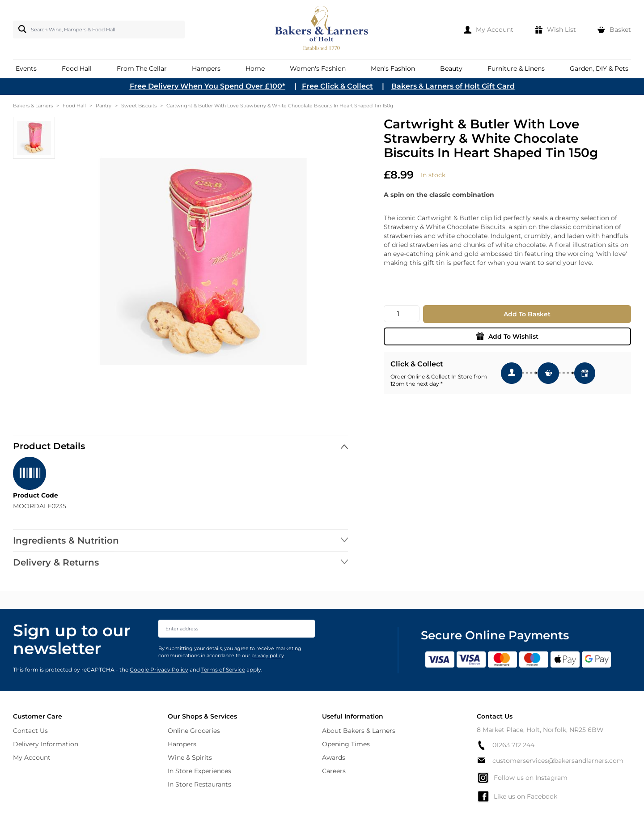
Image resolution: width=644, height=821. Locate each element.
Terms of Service (223, 670)
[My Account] (489, 30)
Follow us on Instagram (522, 778)
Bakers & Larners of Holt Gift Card (453, 86)
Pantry (104, 106)
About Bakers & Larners (359, 731)
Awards (334, 757)
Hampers (182, 744)
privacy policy (268, 655)
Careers (334, 771)
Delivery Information (46, 744)
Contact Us (30, 731)
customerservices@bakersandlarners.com (550, 761)
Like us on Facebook (517, 796)
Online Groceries (194, 731)
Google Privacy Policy (159, 670)
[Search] (21, 29)
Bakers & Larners (33, 106)
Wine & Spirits (190, 757)
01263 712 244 (506, 745)
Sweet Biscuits (139, 106)
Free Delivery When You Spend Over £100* (208, 86)
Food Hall (74, 106)
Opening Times (346, 744)
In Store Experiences (199, 771)
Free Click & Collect (337, 86)
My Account (32, 757)
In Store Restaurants (199, 784)
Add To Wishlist (507, 336)
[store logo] (322, 30)
